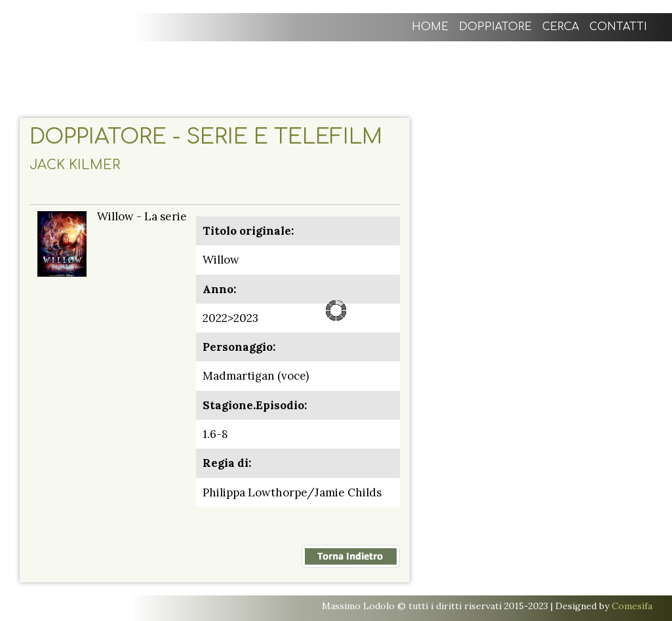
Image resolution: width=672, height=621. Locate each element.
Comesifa (632, 606)
